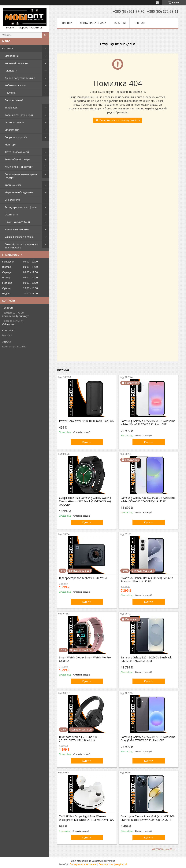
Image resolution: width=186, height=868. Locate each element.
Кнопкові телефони (17, 63)
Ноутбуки (11, 93)
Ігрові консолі (13, 185)
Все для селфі (13, 200)
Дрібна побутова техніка (20, 78)
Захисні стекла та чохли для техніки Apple (22, 246)
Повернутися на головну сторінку (120, 120)
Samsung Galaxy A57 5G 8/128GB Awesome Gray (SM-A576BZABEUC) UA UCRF (148, 739)
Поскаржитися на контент (83, 864)
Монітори (11, 145)
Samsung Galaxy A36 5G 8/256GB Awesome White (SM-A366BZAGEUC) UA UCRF (148, 500)
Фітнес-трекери (14, 122)
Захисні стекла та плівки (20, 237)
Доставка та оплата (93, 23)
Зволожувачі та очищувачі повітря (21, 176)
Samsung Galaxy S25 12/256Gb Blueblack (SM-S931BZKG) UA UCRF (146, 659)
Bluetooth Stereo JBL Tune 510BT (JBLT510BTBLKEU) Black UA (80, 739)
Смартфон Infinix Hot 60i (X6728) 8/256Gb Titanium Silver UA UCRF (147, 580)
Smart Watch (12, 130)
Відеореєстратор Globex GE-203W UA (83, 578)
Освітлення (12, 214)
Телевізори (12, 108)
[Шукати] (46, 35)
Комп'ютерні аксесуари (19, 167)
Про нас (139, 23)
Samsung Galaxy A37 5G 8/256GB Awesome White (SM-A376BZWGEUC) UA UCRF (148, 423)
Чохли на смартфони (17, 222)
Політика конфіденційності (113, 864)
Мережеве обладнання (19, 192)
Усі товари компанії (163, 849)
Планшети (11, 71)
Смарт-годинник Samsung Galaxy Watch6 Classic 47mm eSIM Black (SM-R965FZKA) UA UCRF (85, 501)
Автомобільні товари (18, 159)
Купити (87, 442)
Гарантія (120, 23)
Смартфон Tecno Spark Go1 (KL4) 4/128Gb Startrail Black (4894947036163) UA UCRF (148, 818)
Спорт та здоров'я (16, 137)
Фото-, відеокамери (17, 152)
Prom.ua (111, 861)
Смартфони (12, 56)
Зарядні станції (14, 100)
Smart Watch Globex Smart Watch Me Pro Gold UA (85, 659)
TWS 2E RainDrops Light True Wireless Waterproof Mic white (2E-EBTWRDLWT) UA (86, 818)
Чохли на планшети (17, 229)
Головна (66, 23)
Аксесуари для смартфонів (21, 207)
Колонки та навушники (19, 115)
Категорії (8, 48)
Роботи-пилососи (15, 85)
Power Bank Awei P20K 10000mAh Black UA (86, 421)
